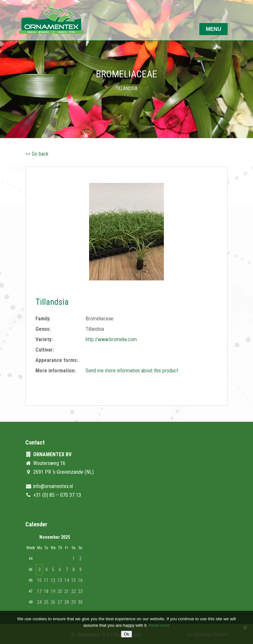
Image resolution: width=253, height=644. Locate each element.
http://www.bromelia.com (111, 339)
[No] (245, 627)
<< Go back (37, 154)
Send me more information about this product (132, 371)
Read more (159, 625)
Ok (126, 634)
